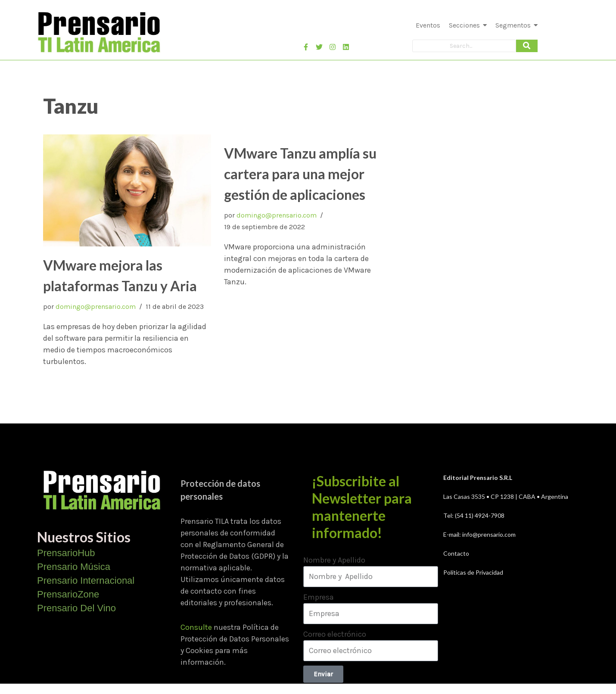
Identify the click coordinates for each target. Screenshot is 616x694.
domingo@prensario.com (96, 307)
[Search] (464, 46)
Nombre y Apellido (334, 560)
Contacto (456, 553)
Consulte (196, 627)
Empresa (319, 597)
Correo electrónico (335, 634)
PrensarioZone (68, 594)
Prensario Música (74, 567)
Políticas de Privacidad (473, 572)
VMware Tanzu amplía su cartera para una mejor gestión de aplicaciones (300, 174)
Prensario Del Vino (76, 608)
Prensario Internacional (86, 580)
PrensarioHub (66, 553)
